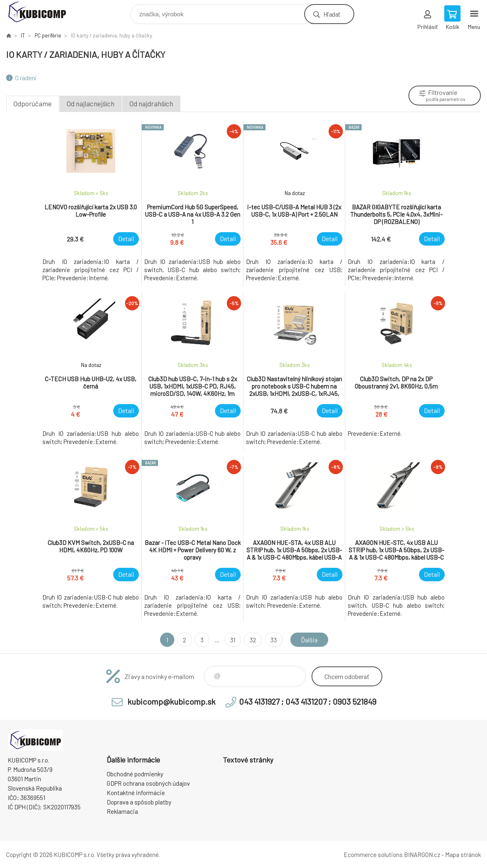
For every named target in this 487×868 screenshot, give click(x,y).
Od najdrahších (151, 103)
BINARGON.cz (422, 855)
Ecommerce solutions (373, 855)
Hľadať (332, 14)
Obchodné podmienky (135, 774)
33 (274, 640)
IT (23, 35)
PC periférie (48, 35)
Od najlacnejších (91, 103)
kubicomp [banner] (42, 12)
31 (233, 640)
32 (253, 640)
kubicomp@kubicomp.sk (171, 701)
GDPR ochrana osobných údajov (148, 783)
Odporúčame (33, 103)
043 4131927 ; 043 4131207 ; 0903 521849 (308, 701)
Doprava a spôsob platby (139, 802)
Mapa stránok (463, 855)
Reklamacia (122, 811)
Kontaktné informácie (136, 793)
